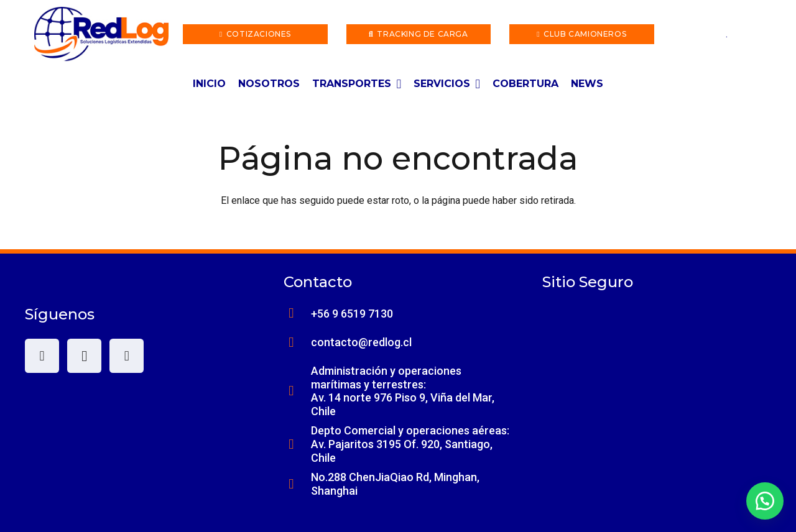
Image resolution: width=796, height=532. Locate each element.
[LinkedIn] (127, 356)
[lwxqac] (101, 34)
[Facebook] (42, 356)
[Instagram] (84, 356)
